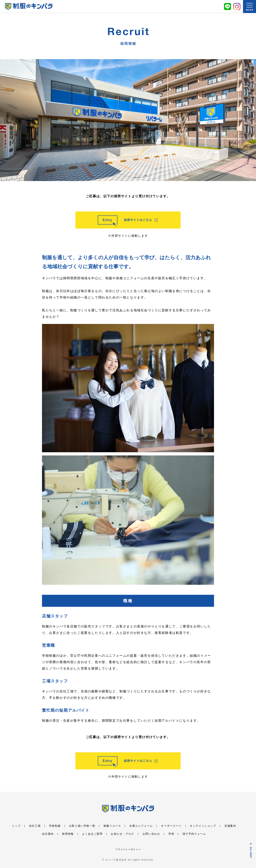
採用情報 (68, 834)
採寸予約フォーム (194, 834)
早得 (171, 834)
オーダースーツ (171, 826)
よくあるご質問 (92, 834)
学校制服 (55, 826)
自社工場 (35, 826)
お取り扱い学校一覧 (82, 826)
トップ (16, 826)
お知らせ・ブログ (122, 834)
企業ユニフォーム (141, 826)
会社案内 (48, 834)
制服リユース (112, 826)
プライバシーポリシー (128, 849)
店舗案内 (230, 826)
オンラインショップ (203, 826)
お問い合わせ (151, 834)
